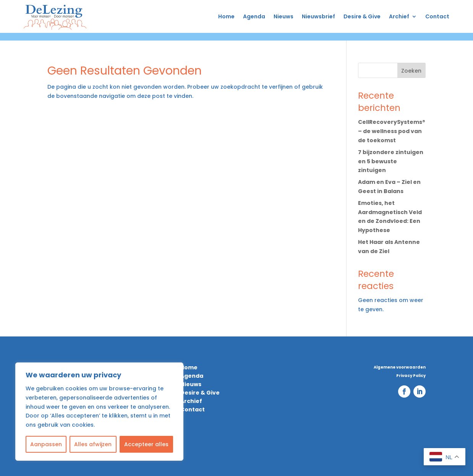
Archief (399, 16)
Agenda (254, 16)
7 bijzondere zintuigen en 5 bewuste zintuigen (391, 161)
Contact (437, 16)
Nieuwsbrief (318, 16)
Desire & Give (362, 16)
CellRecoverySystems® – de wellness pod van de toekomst (392, 131)
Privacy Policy (411, 376)
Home (226, 16)
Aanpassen (46, 444)
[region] (99, 412)
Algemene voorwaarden (400, 367)
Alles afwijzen (93, 444)
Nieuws (283, 16)
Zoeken (411, 71)
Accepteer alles (146, 444)
